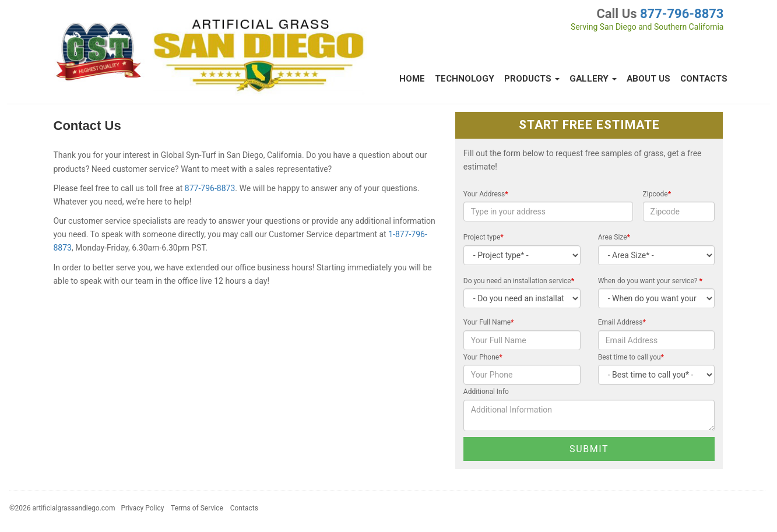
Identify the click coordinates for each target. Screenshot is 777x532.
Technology (465, 79)
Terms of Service (197, 508)
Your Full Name (489, 322)
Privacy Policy (143, 508)
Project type (484, 237)
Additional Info (486, 392)
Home (412, 79)
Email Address (622, 322)
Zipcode (657, 194)
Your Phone (483, 357)
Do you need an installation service (519, 281)
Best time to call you (631, 357)
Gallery (593, 79)
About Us (648, 79)
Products (532, 79)
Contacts (704, 79)
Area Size (614, 237)
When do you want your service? (650, 281)
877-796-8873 (682, 14)
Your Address (486, 194)
